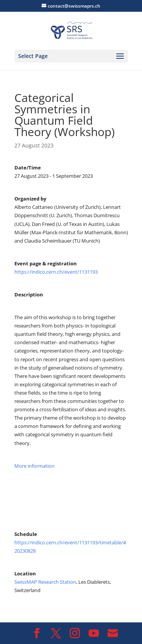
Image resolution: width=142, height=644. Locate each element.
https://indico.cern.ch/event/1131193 (56, 272)
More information (35, 466)
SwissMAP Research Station (45, 582)
